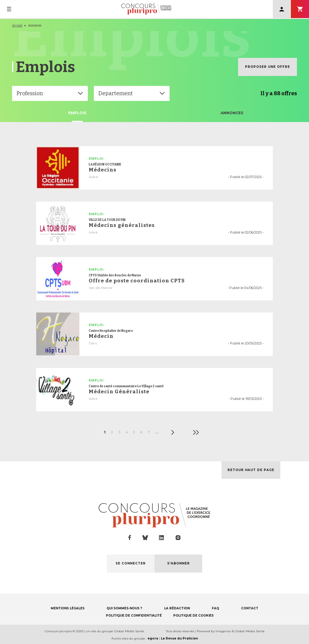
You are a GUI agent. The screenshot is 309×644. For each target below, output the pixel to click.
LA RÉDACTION (177, 608)
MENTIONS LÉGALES (68, 608)
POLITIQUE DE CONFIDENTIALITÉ (134, 616)
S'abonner (300, 9)
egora (153, 638)
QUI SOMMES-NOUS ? (124, 608)
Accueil (17, 26)
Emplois (77, 113)
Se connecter (282, 9)
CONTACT (250, 608)
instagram (178, 538)
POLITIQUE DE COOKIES (193, 616)
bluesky (145, 538)
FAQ (215, 608)
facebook (130, 538)
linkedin (162, 538)
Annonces (232, 113)
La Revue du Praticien (179, 638)
